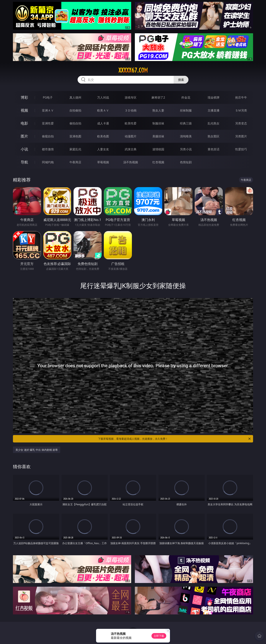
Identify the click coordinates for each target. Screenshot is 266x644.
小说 (24, 149)
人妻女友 (103, 149)
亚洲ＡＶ (48, 110)
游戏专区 (131, 97)
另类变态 (241, 123)
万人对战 (103, 97)
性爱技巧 (241, 149)
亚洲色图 (75, 136)
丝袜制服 (186, 110)
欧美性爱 (131, 123)
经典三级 (186, 123)
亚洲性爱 (48, 123)
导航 (24, 162)
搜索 (181, 80)
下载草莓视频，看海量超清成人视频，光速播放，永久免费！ (175, 439)
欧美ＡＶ (103, 110)
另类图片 (241, 136)
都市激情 (48, 149)
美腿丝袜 (158, 136)
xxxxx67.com (133, 70)
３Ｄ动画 (131, 110)
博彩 (24, 97)
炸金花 (186, 97)
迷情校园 (158, 149)
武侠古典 (131, 149)
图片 (24, 136)
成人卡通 (103, 123)
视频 (24, 110)
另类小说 (186, 149)
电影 (24, 123)
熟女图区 (214, 136)
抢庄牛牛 (241, 97)
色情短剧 (186, 162)
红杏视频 (158, 162)
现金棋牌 (214, 97)
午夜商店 (75, 162)
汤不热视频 (131, 162)
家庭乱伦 (75, 149)
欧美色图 (103, 136)
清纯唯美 (186, 136)
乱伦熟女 (214, 123)
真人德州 (75, 97)
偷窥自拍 (48, 136)
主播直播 (214, 110)
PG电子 (48, 97)
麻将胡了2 (158, 97)
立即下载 (159, 636)
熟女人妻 (158, 110)
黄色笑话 (214, 149)
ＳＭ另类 (241, 110)
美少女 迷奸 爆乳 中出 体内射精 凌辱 (37, 450)
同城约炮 (48, 162)
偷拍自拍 (75, 123)
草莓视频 (103, 162)
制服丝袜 (158, 123)
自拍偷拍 (75, 110)
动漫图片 (131, 136)
